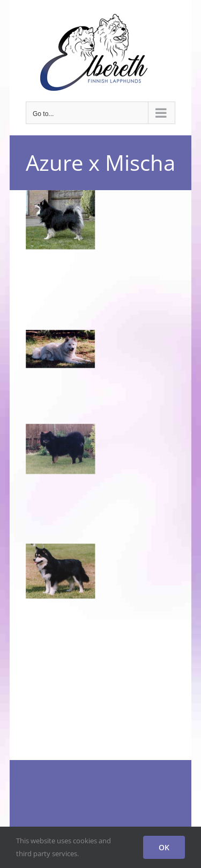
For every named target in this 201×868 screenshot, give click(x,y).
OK (164, 847)
